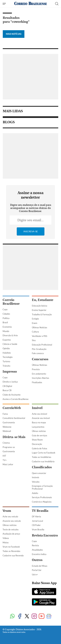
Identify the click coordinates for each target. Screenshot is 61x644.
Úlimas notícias (39, 431)
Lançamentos (38, 427)
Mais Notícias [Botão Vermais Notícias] (14, 34)
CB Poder (36, 525)
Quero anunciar (39, 473)
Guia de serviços (40, 435)
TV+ (5, 460)
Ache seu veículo (10, 516)
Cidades (6, 314)
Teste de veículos (11, 529)
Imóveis (36, 477)
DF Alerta (36, 516)
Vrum (7, 511)
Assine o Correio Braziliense (16, 399)
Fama (5, 414)
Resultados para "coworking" (16, 20)
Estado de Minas (40, 566)
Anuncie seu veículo (12, 521)
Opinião (6, 348)
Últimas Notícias (40, 327)
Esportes (7, 340)
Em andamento (39, 374)
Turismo (6, 361)
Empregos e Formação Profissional (42, 487)
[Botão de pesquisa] (57, 4)
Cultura (35, 332)
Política (6, 318)
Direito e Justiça (10, 382)
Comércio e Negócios (42, 502)
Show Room (37, 440)
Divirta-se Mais (14, 437)
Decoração (37, 444)
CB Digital (7, 386)
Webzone (7, 427)
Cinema (6, 443)
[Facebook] (20, 616)
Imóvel (37, 408)
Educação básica (40, 306)
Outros (37, 560)
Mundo (6, 331)
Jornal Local (37, 521)
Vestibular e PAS (40, 336)
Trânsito (6, 366)
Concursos (40, 359)
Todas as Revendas (11, 551)
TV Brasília (40, 511)
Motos (6, 542)
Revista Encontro (45, 535)
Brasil (5, 322)
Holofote (7, 353)
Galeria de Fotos (40, 448)
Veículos (36, 482)
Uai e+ (35, 574)
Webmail (7, 431)
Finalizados (37, 382)
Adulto (35, 493)
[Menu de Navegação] (5, 4)
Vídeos (6, 538)
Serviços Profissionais (42, 497)
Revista (35, 545)
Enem (35, 323)
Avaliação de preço (11, 534)
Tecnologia (8, 357)
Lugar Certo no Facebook (44, 453)
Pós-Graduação (39, 349)
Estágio (35, 319)
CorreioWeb (12, 408)
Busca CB (7, 390)
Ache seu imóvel (39, 414)
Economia (7, 327)
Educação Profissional (42, 345)
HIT (4, 456)
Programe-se (9, 447)
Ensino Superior (39, 310)
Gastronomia (9, 422)
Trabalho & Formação (42, 314)
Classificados (42, 467)
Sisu (34, 340)
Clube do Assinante (12, 395)
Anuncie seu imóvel (41, 418)
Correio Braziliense (11, 302)
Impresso (10, 372)
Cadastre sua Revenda (13, 555)
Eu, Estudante (43, 300)
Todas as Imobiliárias (42, 457)
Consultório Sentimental (14, 418)
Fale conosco (38, 353)
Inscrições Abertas (41, 378)
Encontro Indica (39, 554)
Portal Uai (37, 570)
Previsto (36, 369)
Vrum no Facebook (11, 547)
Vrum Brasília (38, 529)
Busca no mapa (39, 422)
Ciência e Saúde (10, 344)
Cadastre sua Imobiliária (43, 461)
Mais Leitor (8, 464)
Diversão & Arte (10, 335)
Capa (5, 309)
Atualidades (37, 550)
